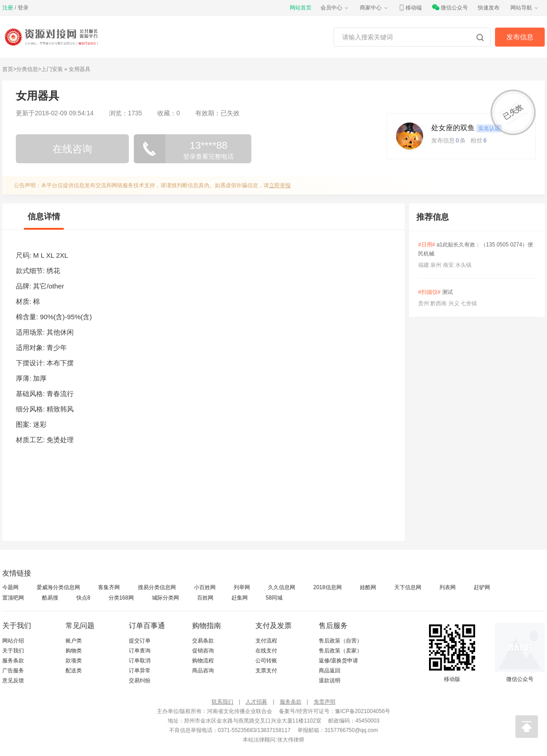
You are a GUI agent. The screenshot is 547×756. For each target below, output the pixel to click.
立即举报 (280, 185)
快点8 (83, 598)
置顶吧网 (13, 598)
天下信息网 (408, 587)
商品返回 (330, 671)
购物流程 (203, 661)
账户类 (74, 641)
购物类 (74, 651)
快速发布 (489, 8)
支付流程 (266, 641)
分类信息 (27, 69)
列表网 (448, 587)
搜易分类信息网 (157, 587)
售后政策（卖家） (340, 651)
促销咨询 (203, 651)
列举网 (242, 587)
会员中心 (335, 8)
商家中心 (374, 8)
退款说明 (330, 680)
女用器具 (80, 69)
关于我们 (13, 651)
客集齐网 (109, 587)
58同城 (274, 598)
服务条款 (13, 661)
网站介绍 (13, 641)
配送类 (74, 671)
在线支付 (266, 651)
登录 (23, 8)
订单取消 (140, 661)
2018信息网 (328, 587)
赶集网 (240, 598)
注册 (8, 8)
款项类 (74, 661)
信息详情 (44, 217)
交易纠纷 (140, 680)
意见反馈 (13, 680)
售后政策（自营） (340, 641)
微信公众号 (450, 8)
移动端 (410, 8)
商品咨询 (203, 671)
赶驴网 (482, 587)
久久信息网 (282, 587)
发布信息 (520, 37)
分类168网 (121, 598)
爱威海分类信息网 (58, 587)
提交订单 (140, 641)
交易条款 (203, 641)
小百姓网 (205, 587)
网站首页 (301, 8)
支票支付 (266, 671)
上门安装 (52, 69)
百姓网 (205, 598)
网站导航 (525, 8)
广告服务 (13, 671)
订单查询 (140, 651)
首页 (8, 69)
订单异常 (140, 671)
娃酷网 (368, 587)
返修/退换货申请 (338, 661)
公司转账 (266, 661)
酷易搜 (50, 598)
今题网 (10, 587)
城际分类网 (165, 598)
